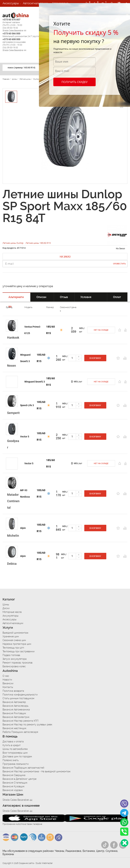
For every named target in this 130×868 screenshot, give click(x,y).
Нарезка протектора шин (17, 644)
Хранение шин (11, 636)
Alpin (23, 528)
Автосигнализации (35, 3)
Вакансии (9, 10)
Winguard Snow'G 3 (25, 358)
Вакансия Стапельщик (15, 783)
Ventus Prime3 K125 (32, 330)
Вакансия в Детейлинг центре (19, 779)
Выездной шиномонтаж (15, 633)
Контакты (8, 687)
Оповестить (119, 264)
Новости (7, 680)
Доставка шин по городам (17, 756)
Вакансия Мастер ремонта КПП (20, 721)
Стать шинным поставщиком (18, 698)
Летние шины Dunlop (13, 243)
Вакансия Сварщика (14, 775)
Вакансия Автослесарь (15, 706)
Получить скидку (74, 82)
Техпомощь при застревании (19, 651)
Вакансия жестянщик (14, 728)
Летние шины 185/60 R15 (38, 243)
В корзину (95, 358)
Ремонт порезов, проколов (17, 663)
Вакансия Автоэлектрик (16, 717)
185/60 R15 (51, 330)
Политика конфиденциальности (20, 695)
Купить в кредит (12, 745)
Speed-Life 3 (27, 405)
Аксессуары (11, 3)
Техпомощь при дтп (13, 648)
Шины (6, 605)
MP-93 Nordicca (25, 493)
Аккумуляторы (10, 616)
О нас (6, 676)
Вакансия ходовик (13, 790)
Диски (6, 608)
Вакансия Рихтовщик (14, 713)
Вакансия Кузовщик (14, 786)
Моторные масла (12, 612)
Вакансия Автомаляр (14, 702)
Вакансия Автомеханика (16, 710)
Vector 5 (25, 437)
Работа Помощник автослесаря (20, 732)
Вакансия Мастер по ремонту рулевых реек (27, 725)
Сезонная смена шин (14, 640)
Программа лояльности (16, 764)
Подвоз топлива (11, 655)
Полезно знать (10, 760)
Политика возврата (13, 691)
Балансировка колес (14, 666)
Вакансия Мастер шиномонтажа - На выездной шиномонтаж (36, 771)
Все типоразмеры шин (15, 753)
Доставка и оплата (13, 742)
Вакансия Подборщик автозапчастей (23, 768)
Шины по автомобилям (15, 749)
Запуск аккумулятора (15, 659)
